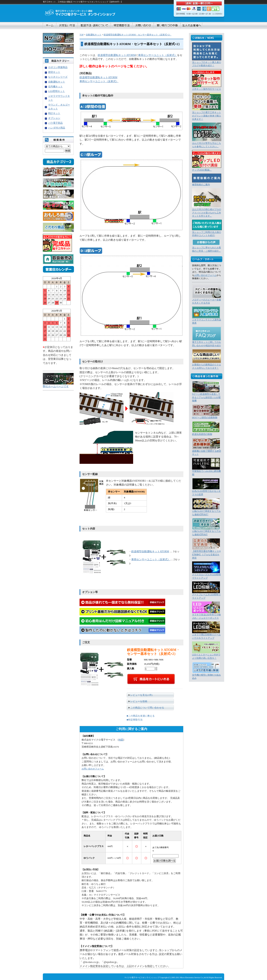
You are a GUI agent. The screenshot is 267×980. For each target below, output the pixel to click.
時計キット (54, 113)
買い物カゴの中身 (167, 26)
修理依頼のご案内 (201, 185)
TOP (81, 35)
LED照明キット (57, 91)
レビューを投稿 (139, 701)
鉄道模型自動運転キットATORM (117, 55)
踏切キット (54, 72)
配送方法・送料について (94, 26)
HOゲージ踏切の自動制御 (205, 418)
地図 (121, 740)
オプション (54, 118)
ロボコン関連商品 (58, 67)
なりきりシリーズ (58, 77)
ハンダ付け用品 (57, 128)
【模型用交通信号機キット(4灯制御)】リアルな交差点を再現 (206, 555)
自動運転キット (94, 35)
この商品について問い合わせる (147, 708)
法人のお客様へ (191, 26)
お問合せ (143, 26)
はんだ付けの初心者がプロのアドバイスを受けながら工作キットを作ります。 (207, 213)
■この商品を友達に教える (141, 716)
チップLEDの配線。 (202, 170)
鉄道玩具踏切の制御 (202, 434)
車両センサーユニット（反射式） (158, 55)
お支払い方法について (67, 26)
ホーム (50, 26)
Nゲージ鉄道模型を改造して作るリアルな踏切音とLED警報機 (206, 397)
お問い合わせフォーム (93, 769)
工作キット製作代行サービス (207, 89)
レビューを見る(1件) (141, 695)
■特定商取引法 (135, 720)
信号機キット (55, 87)
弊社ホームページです (56, 386)
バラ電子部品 (55, 123)
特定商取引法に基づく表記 (122, 26)
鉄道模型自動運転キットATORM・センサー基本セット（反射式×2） (137, 35)
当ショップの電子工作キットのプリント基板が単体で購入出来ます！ (207, 116)
